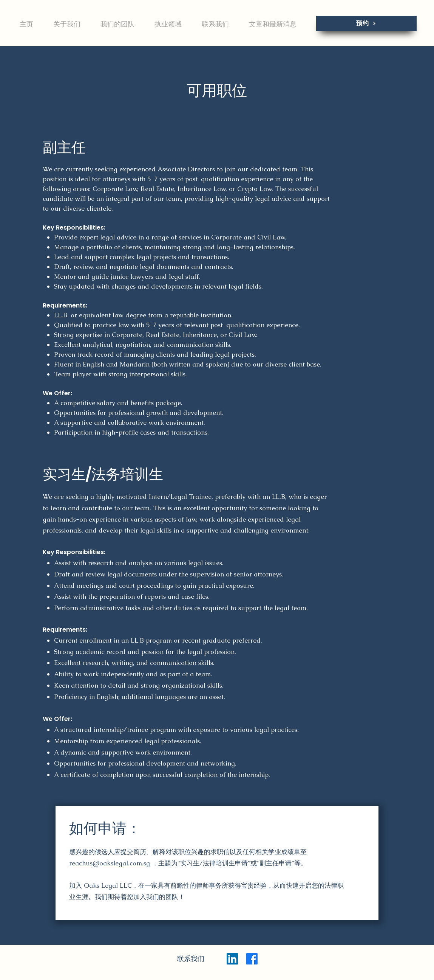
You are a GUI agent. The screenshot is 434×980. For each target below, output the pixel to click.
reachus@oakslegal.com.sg (110, 863)
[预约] (366, 23)
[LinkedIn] (232, 959)
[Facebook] (252, 959)
